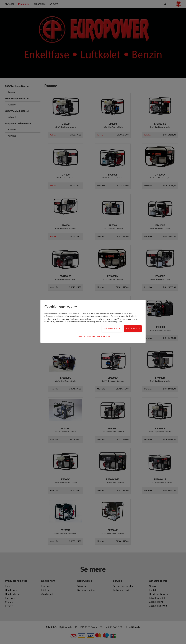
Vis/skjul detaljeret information (93, 336)
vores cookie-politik (114, 322)
